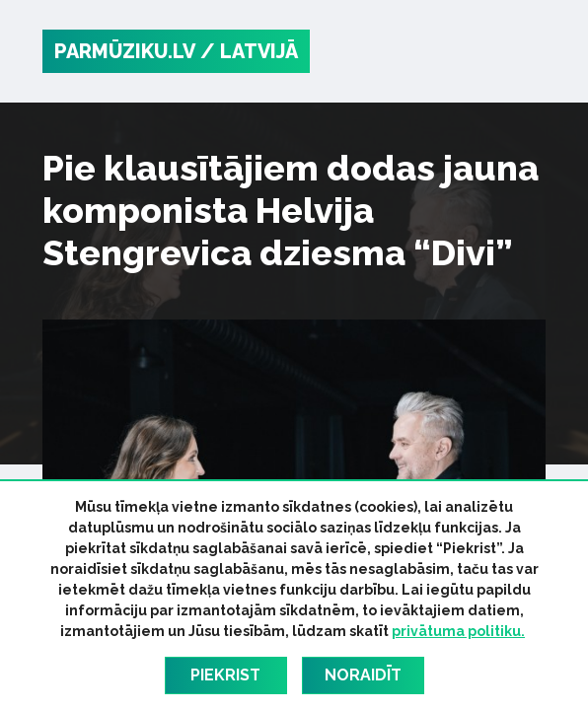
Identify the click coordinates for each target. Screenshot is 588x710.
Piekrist (225, 675)
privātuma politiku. (458, 631)
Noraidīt (363, 675)
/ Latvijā (249, 51)
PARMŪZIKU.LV (125, 51)
